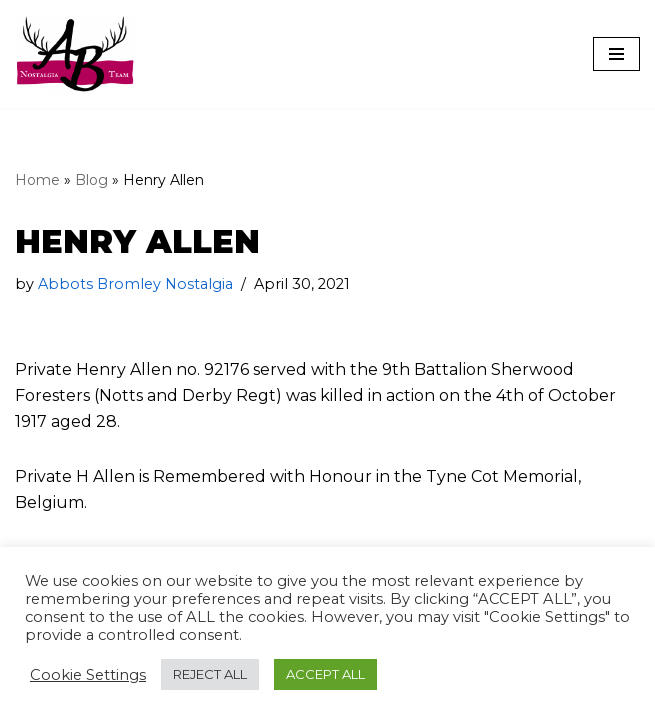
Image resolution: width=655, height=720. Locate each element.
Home (37, 180)
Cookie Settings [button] (88, 675)
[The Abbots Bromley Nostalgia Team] (75, 54)
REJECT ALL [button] (210, 674)
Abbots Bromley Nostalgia (135, 284)
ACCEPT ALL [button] (325, 674)
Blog (91, 180)
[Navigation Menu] (616, 54)
